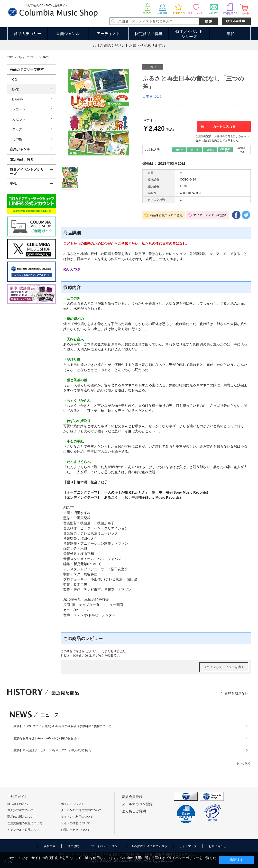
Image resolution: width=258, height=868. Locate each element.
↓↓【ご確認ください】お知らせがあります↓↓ (129, 45)
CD (15, 80)
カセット (19, 119)
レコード (19, 109)
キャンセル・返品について (25, 830)
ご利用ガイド (18, 797)
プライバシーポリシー (106, 846)
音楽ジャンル (68, 34)
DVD (16, 89)
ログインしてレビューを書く (224, 667)
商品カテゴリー (28, 34)
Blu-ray (18, 99)
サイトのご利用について (77, 817)
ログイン (99, 655)
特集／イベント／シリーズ (27, 172)
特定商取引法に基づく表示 (150, 846)
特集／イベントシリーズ (189, 34)
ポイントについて (73, 804)
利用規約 (73, 846)
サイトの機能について (75, 823)
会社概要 (50, 846)
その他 (17, 139)
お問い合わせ (217, 846)
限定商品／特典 (149, 34)
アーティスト (108, 34)
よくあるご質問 (134, 811)
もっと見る (243, 763)
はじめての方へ (18, 804)
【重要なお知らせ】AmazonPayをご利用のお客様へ (45, 738)
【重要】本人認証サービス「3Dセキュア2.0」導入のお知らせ (51, 750)
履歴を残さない (236, 693)
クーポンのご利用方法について (81, 810)
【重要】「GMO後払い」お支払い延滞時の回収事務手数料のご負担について (61, 726)
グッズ (17, 129)
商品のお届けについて (22, 817)
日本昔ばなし (153, 96)
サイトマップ (188, 846)
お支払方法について (20, 810)
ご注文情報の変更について (25, 823)
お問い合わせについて (75, 830)
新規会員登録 (132, 797)
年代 (230, 34)
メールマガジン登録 (137, 804)
